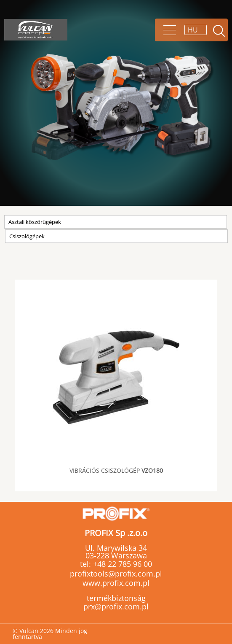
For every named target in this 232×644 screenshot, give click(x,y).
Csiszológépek (27, 236)
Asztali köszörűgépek (35, 222)
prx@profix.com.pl (116, 606)
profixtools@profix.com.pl (116, 574)
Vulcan (36, 30)
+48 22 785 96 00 (121, 564)
